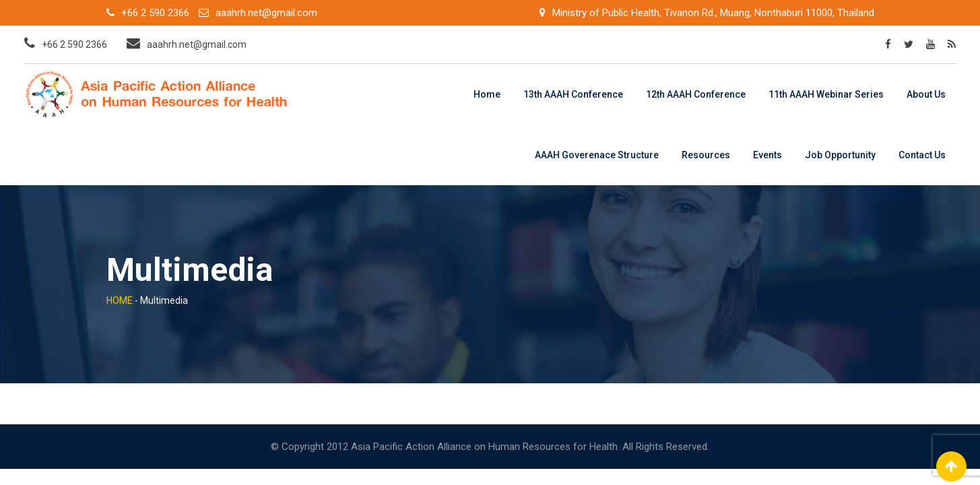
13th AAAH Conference (573, 94)
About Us (926, 94)
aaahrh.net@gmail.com (266, 13)
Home (487, 94)
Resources (706, 155)
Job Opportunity (840, 155)
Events (767, 155)
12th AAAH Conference (696, 94)
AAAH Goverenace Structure (597, 155)
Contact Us (922, 155)
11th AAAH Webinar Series (826, 94)
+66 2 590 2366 (155, 13)
